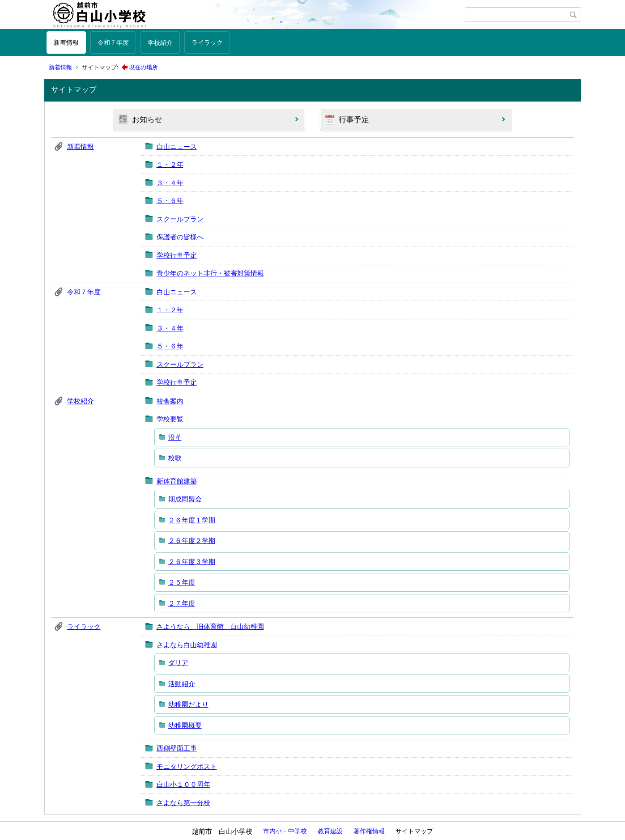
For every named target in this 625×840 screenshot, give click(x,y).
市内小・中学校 (285, 831)
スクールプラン (180, 219)
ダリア (178, 663)
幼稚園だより (188, 704)
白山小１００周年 (183, 784)
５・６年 (170, 201)
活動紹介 (182, 684)
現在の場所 (143, 67)
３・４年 (170, 183)
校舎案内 (170, 401)
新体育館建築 (177, 481)
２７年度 (182, 603)
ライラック (207, 42)
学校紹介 (160, 42)
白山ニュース (177, 146)
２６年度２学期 (192, 541)
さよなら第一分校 (183, 803)
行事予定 (354, 120)
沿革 (175, 437)
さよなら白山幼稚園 (187, 645)
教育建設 (330, 831)
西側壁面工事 (177, 748)
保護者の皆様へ (180, 237)
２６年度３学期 (192, 562)
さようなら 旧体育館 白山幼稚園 (210, 626)
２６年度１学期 (192, 520)
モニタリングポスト (187, 766)
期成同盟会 (185, 499)
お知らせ (147, 120)
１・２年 (170, 164)
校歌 (175, 458)
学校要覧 (170, 419)
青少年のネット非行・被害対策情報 (210, 273)
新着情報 (66, 42)
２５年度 (182, 582)
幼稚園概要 (185, 725)
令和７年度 (113, 42)
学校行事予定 (177, 255)
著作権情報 (369, 831)
